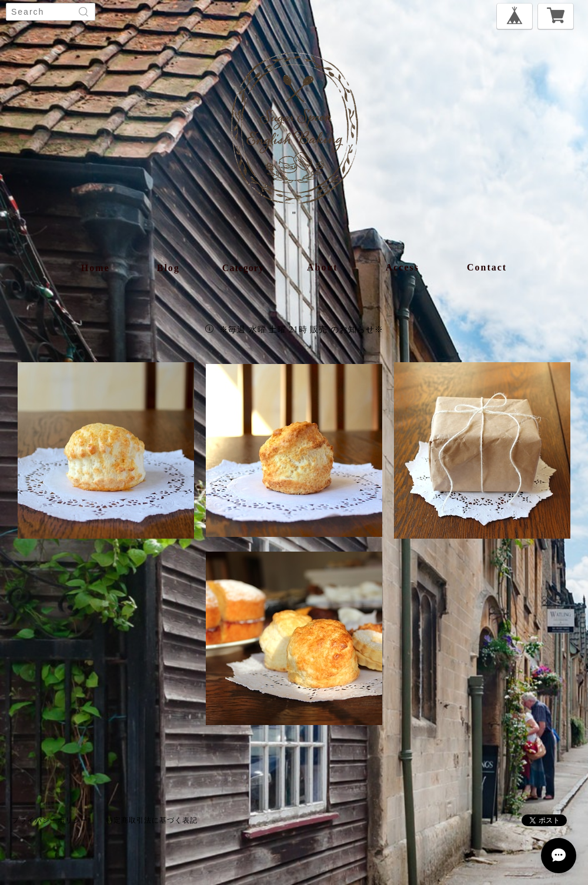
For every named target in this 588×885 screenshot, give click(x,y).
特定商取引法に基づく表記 (152, 820)
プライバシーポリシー (50, 820)
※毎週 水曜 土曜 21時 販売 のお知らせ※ (301, 330)
